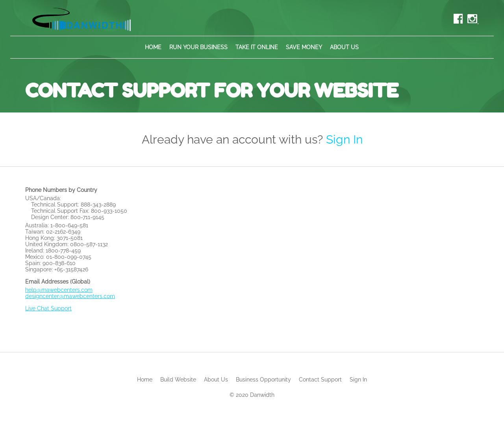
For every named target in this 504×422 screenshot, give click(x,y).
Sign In (344, 139)
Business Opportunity (263, 380)
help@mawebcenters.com (59, 290)
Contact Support (320, 380)
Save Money (304, 47)
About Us (344, 47)
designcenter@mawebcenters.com (70, 296)
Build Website (178, 380)
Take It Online (257, 47)
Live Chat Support (48, 308)
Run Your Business (198, 47)
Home (153, 47)
